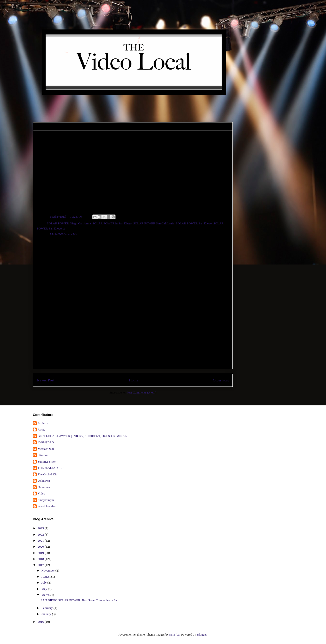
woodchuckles (47, 506)
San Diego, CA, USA (63, 233)
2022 (41, 534)
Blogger (202, 634)
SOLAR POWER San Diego (194, 223)
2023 (41, 528)
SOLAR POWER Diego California (69, 223)
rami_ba (174, 634)
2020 (41, 547)
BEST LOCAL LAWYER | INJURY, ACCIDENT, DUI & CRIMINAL (82, 436)
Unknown (44, 481)
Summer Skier (47, 462)
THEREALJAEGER (51, 468)
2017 (41, 565)
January (47, 614)
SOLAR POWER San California (154, 223)
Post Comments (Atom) (142, 392)
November (48, 570)
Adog (41, 429)
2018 (41, 559)
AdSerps (43, 423)
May (45, 589)
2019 (41, 553)
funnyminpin (46, 500)
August (46, 576)
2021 (41, 540)
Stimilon (43, 455)
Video (41, 493)
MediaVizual (46, 449)
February (48, 608)
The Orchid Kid (48, 474)
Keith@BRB (46, 442)
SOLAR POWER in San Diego (112, 223)
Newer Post (46, 380)
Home (134, 380)
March (46, 595)
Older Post (221, 380)
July (44, 583)
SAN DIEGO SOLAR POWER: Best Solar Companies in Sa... (80, 600)
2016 (41, 622)
